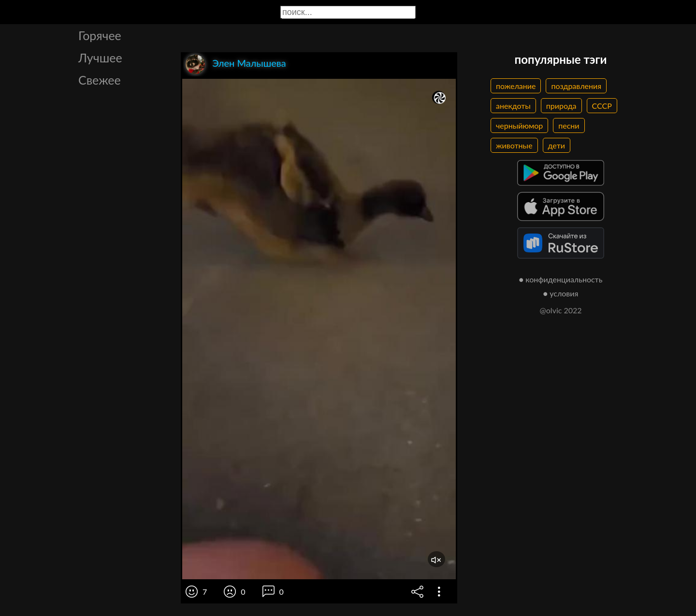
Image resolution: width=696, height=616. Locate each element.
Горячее (100, 35)
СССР (602, 106)
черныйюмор (519, 125)
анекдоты (513, 106)
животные (514, 145)
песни (569, 125)
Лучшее (100, 58)
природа (561, 106)
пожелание (516, 86)
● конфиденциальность (561, 279)
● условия (561, 293)
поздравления (576, 86)
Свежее (100, 80)
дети (557, 145)
